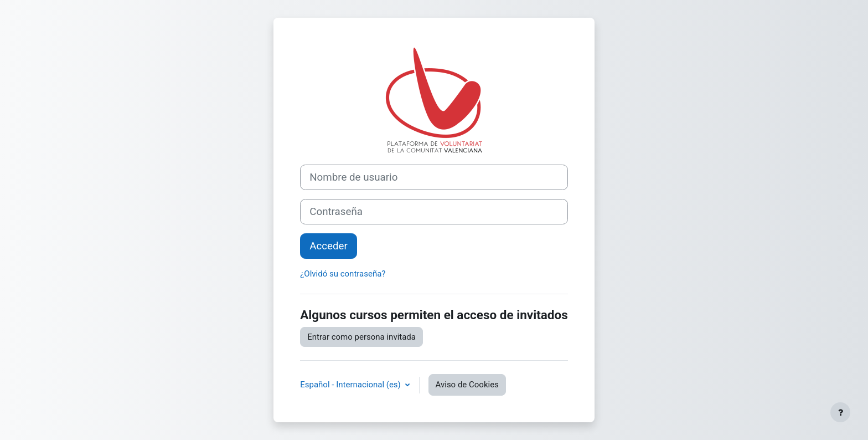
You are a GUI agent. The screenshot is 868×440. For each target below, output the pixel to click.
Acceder (329, 246)
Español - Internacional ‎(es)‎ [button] (351, 385)
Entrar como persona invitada (361, 337)
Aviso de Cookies (467, 385)
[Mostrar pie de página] (840, 412)
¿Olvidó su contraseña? (343, 274)
